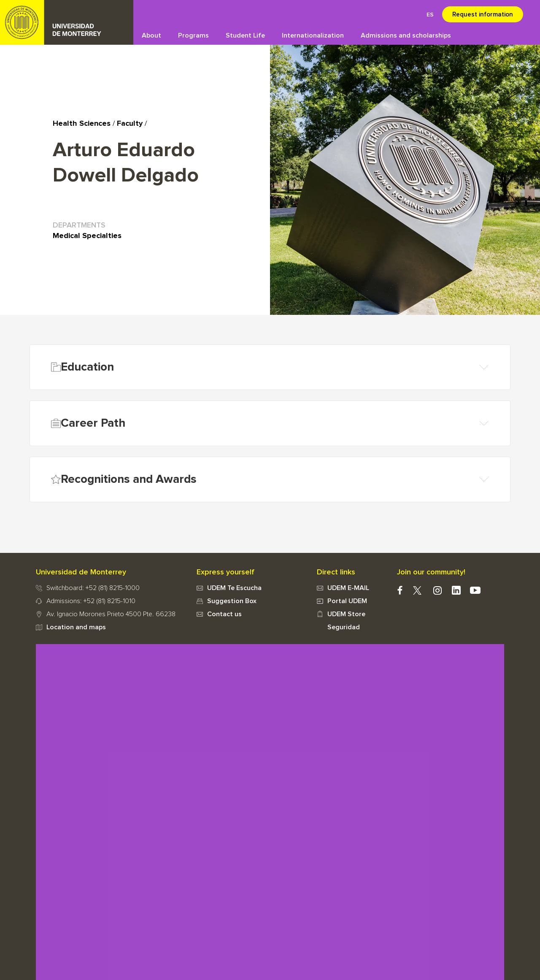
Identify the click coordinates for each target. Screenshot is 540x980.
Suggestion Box (232, 601)
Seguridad (344, 627)
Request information (483, 15)
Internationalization (313, 35)
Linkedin (456, 590)
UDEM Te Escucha (234, 588)
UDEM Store (346, 614)
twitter (417, 590)
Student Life (245, 35)
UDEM (67, 22)
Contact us (224, 614)
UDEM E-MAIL (348, 588)
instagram (437, 590)
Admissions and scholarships (406, 35)
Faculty (130, 124)
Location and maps (76, 627)
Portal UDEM (347, 601)
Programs (193, 35)
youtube (475, 590)
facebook (400, 590)
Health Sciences (82, 124)
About (151, 35)
